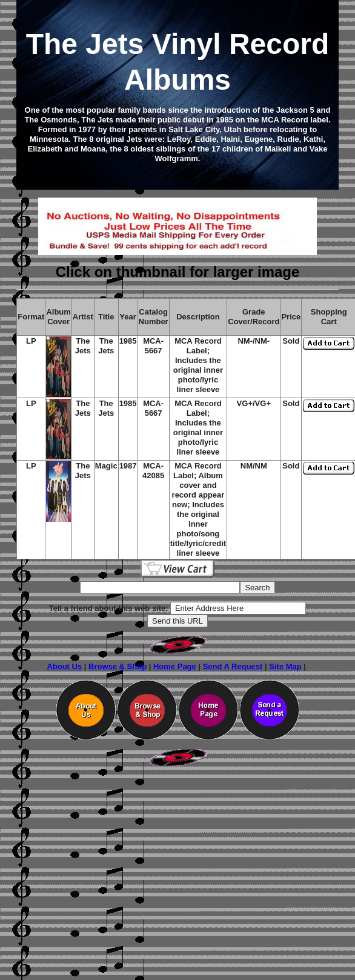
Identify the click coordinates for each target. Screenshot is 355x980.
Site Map (285, 666)
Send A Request (233, 666)
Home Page (175, 666)
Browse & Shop (118, 666)
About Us (64, 666)
